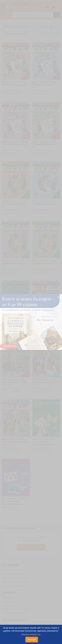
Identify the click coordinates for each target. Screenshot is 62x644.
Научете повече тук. (31, 634)
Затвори (32, 640)
